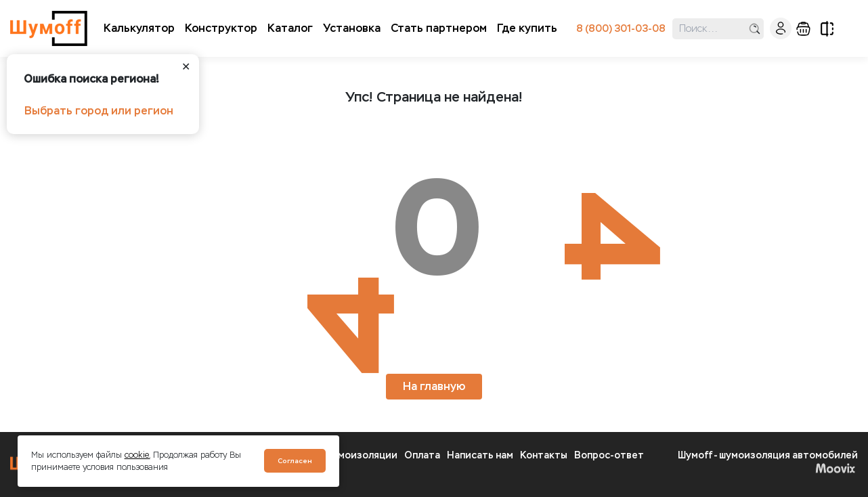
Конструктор (221, 28)
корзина (803, 29)
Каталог (290, 28)
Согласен (295, 461)
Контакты (544, 455)
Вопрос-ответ (609, 455)
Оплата (422, 455)
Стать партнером (439, 28)
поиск (755, 29)
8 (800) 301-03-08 (621, 29)
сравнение (827, 29)
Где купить (527, 28)
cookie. (137, 455)
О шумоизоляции (356, 455)
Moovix (835, 468)
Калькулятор (139, 28)
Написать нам (480, 455)
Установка (352, 28)
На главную (434, 386)
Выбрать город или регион (99, 111)
